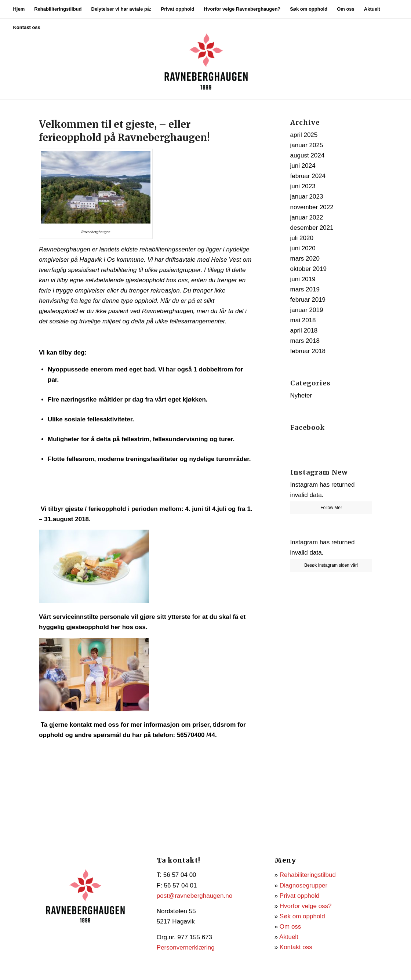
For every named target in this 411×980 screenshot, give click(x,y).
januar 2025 (307, 145)
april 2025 (304, 135)
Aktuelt (289, 937)
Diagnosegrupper (303, 885)
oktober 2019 (308, 269)
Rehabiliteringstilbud (308, 875)
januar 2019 (307, 310)
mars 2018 (305, 341)
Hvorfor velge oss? (306, 906)
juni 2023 (303, 186)
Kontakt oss (296, 947)
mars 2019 (305, 289)
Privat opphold (300, 896)
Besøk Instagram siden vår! (331, 565)
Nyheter (301, 395)
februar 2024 (308, 176)
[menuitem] (19, 9)
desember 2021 (312, 228)
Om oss (290, 927)
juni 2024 (303, 166)
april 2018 (304, 331)
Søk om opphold (302, 916)
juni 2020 (303, 248)
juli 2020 (302, 238)
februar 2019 (308, 300)
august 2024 (308, 155)
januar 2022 (307, 217)
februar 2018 (308, 351)
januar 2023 (307, 197)
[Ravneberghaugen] (205, 59)
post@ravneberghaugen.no (194, 896)
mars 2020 (305, 259)
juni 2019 (303, 279)
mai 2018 (303, 320)
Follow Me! (331, 508)
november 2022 (312, 207)
